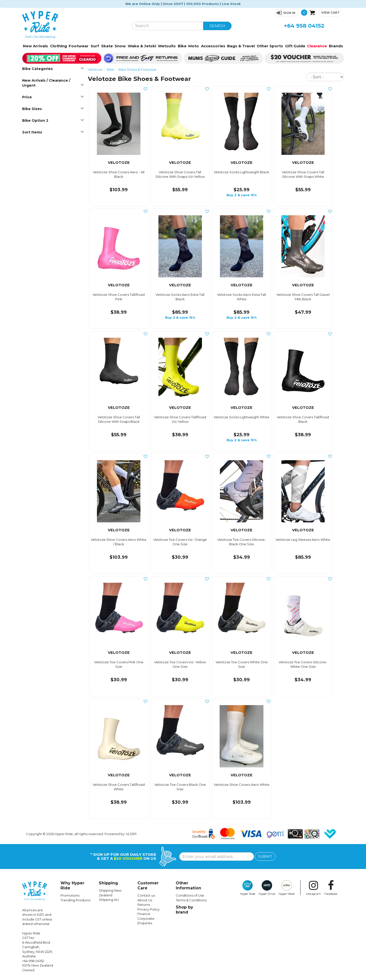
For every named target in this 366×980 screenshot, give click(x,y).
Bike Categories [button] (53, 69)
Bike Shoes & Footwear (138, 69)
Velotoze (95, 69)
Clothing (59, 46)
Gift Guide (295, 46)
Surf (95, 46)
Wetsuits (167, 46)
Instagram (313, 888)
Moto (194, 46)
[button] (286, 13)
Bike (182, 46)
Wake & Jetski (142, 46)
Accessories (213, 46)
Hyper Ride (248, 888)
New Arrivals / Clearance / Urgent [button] (53, 83)
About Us (145, 900)
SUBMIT (265, 857)
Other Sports (270, 46)
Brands (336, 46)
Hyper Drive (267, 888)
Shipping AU (109, 900)
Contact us (146, 895)
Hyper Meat (287, 888)
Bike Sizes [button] (53, 109)
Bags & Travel (241, 46)
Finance (144, 914)
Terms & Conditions (191, 900)
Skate (107, 46)
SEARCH (217, 26)
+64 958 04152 (304, 26)
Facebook (331, 888)
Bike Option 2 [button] (53, 120)
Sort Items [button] (53, 132)
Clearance (317, 46)
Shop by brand (184, 910)
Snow (120, 46)
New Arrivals (35, 46)
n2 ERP (131, 834)
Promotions (70, 895)
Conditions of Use (190, 895)
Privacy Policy (149, 909)
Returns (144, 905)
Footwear (79, 46)
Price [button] (53, 97)
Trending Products (75, 900)
